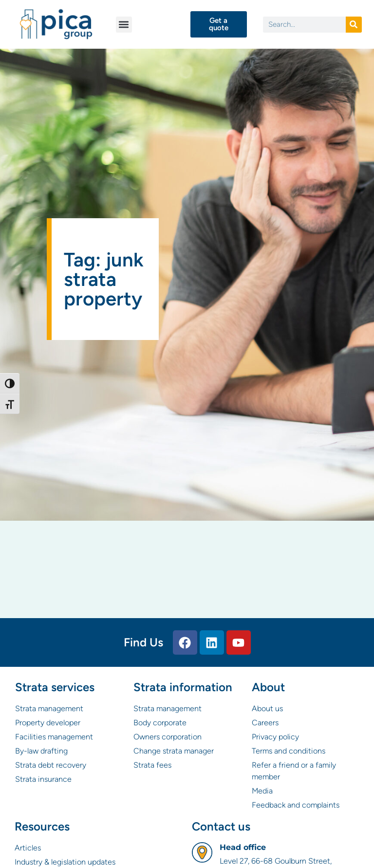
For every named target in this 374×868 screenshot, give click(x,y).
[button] (124, 25)
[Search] (354, 25)
